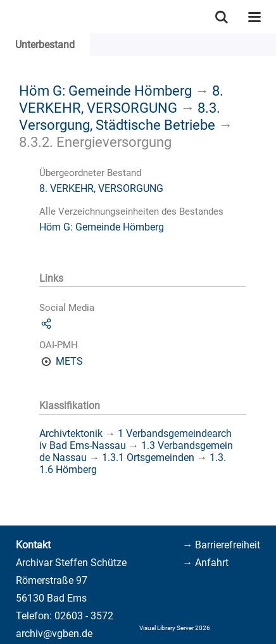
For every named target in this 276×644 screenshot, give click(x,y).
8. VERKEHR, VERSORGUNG (121, 99)
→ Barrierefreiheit (221, 545)
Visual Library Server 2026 (175, 628)
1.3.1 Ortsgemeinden (148, 458)
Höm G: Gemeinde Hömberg (105, 91)
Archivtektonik (71, 433)
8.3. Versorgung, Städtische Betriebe (120, 116)
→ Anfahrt (205, 563)
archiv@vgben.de (54, 634)
